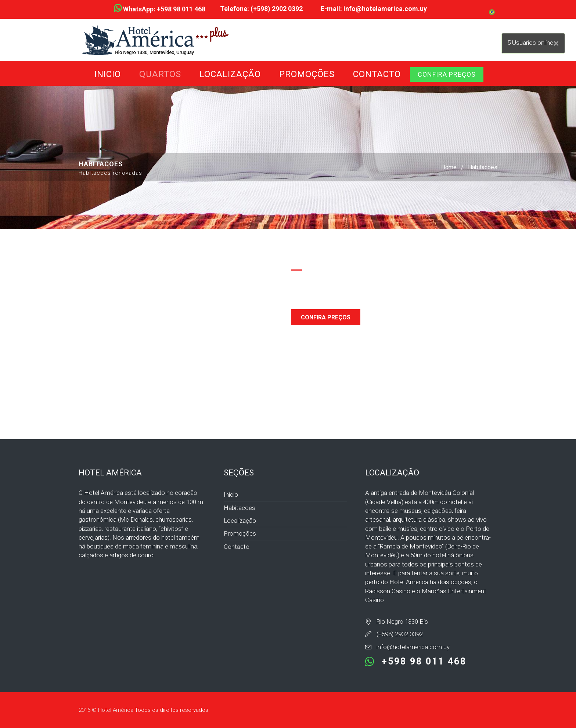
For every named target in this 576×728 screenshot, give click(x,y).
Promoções (307, 74)
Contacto (377, 74)
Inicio (108, 74)
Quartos (160, 74)
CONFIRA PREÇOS (447, 74)
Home (449, 167)
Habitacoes (483, 167)
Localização (230, 74)
